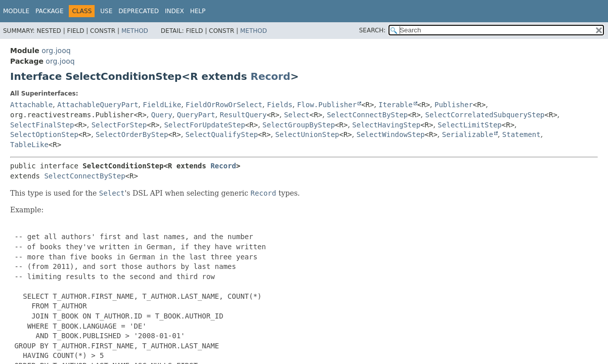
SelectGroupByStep (299, 125)
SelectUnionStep (307, 134)
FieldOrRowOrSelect (224, 105)
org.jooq (56, 51)
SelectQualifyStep (222, 134)
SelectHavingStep (386, 125)
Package (49, 11)
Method (135, 31)
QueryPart (196, 115)
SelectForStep (119, 125)
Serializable (468, 134)
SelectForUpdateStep (204, 125)
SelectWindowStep (391, 134)
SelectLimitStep (469, 125)
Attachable (31, 105)
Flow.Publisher (327, 105)
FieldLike (162, 105)
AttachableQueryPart (98, 105)
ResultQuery (243, 115)
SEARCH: (373, 30)
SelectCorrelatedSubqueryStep (485, 115)
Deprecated (139, 11)
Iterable (395, 105)
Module (16, 11)
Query (162, 115)
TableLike (29, 145)
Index (175, 11)
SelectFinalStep (42, 125)
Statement (522, 134)
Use (106, 11)
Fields (280, 105)
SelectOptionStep (44, 134)
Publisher (454, 105)
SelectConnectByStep (367, 115)
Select (297, 115)
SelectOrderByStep (132, 134)
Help (198, 11)
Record (270, 76)
